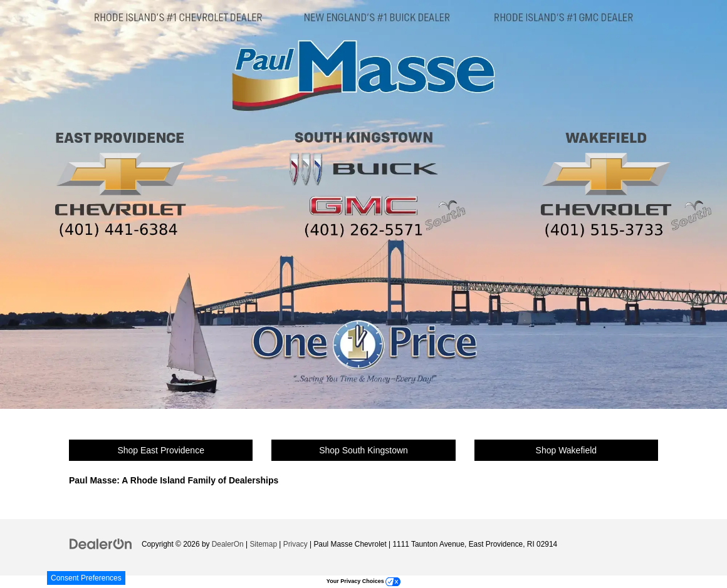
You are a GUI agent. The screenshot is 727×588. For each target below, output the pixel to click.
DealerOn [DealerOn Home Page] (228, 544)
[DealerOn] (101, 544)
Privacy (296, 544)
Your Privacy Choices (363, 581)
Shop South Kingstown (363, 450)
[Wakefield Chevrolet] (611, 180)
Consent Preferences (86, 578)
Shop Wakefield (567, 450)
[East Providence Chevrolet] (120, 180)
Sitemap (263, 544)
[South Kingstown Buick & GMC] (371, 180)
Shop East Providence (161, 450)
